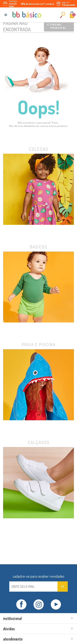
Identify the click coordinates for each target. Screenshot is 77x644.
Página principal (58, 26)
